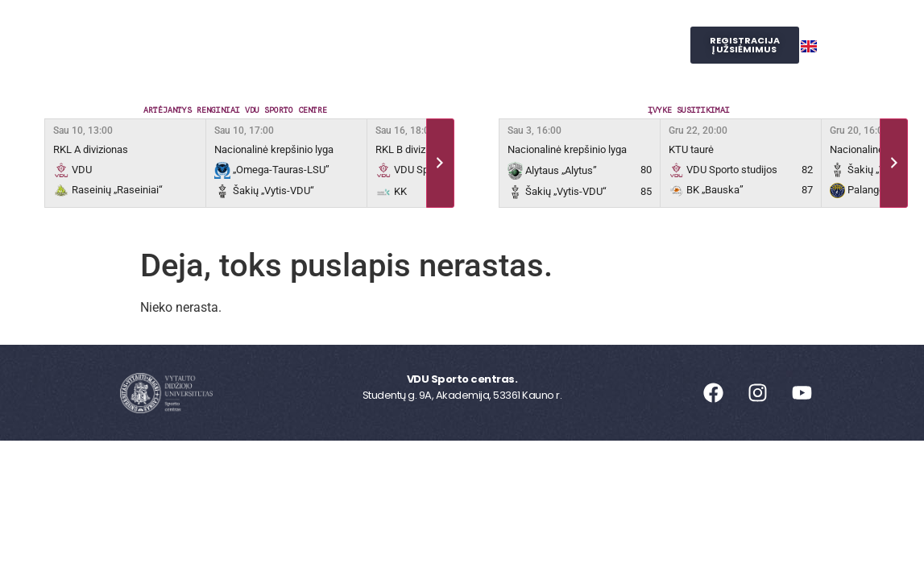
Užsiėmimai (384, 27)
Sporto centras (261, 27)
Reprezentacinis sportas (531, 27)
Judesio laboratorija (344, 64)
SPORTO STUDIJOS (493, 63)
